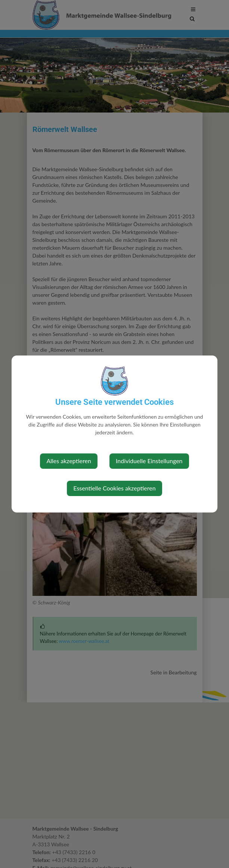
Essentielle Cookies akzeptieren (114, 488)
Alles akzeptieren (69, 461)
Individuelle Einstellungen (149, 461)
